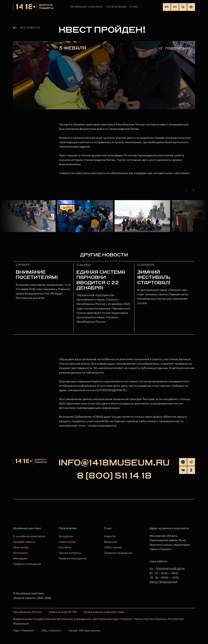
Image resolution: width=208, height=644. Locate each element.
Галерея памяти (24, 542)
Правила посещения (27, 564)
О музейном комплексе (29, 536)
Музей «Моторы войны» (85, 631)
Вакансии (111, 542)
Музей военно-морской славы (104, 612)
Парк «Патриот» (24, 631)
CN (175, 7)
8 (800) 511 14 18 (114, 476)
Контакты (65, 547)
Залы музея (21, 547)
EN (167, 7)
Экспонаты (20, 553)
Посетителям (116, 7)
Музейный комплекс (87, 7)
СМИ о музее (113, 547)
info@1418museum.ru (114, 463)
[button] (187, 190)
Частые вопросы (70, 553)
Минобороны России (27, 612)
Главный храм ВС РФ (63, 612)
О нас (134, 7)
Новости (110, 536)
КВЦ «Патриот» (52, 631)
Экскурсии (66, 536)
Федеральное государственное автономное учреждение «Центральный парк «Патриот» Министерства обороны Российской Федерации (98, 621)
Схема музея (67, 542)
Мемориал (20, 558)
